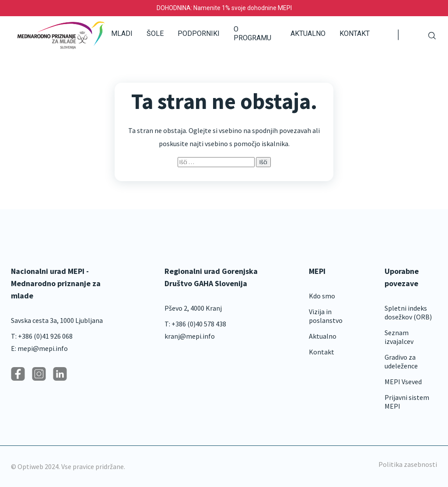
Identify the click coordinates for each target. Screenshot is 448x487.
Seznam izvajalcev (399, 337)
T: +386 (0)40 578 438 (195, 324)
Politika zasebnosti (408, 464)
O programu (252, 33)
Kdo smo (322, 296)
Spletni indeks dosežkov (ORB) (408, 312)
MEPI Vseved (403, 382)
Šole (155, 33)
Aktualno (308, 33)
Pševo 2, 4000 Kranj (193, 308)
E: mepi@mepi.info (39, 348)
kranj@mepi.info (190, 336)
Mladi (122, 33)
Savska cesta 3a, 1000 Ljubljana (57, 320)
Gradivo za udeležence (401, 361)
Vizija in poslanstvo (326, 316)
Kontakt (355, 33)
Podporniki (199, 33)
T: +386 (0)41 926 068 (42, 336)
